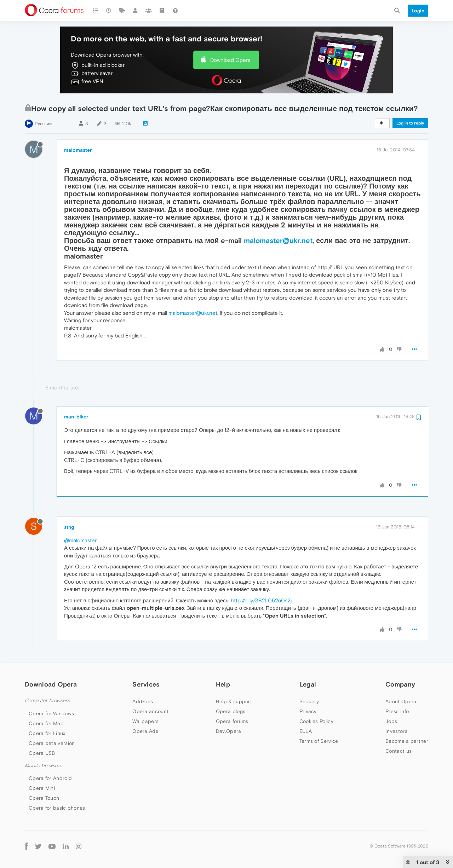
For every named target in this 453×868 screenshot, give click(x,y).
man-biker (76, 417)
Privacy (308, 711)
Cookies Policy (316, 721)
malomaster (78, 150)
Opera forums (232, 721)
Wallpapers (145, 721)
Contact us (398, 751)
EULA (306, 731)
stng (69, 527)
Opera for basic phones (57, 808)
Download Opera (230, 60)
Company (400, 684)
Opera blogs (231, 711)
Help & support (234, 701)
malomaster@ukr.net (278, 240)
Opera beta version (52, 743)
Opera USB (42, 753)
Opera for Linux (47, 733)
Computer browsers (47, 701)
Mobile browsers (44, 766)
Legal (308, 684)
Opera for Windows (51, 713)
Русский (43, 124)
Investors (396, 731)
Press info (397, 711)
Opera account (150, 711)
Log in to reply (410, 123)
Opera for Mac (46, 723)
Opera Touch (44, 798)
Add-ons (143, 701)
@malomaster (80, 540)
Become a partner (407, 741)
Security (309, 701)
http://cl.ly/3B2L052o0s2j (261, 600)
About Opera (401, 701)
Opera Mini (42, 788)
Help (223, 684)
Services (146, 684)
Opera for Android (50, 778)
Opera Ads (145, 731)
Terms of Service (319, 741)
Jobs (391, 721)
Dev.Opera (229, 731)
